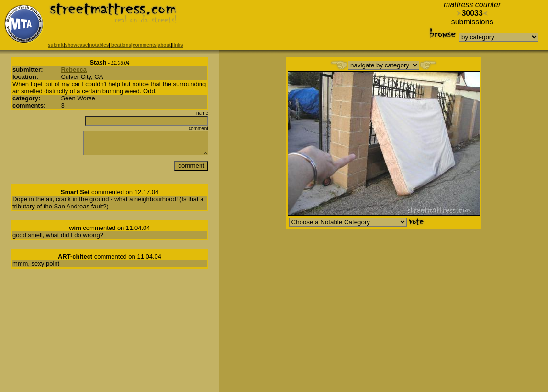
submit (56, 45)
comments (145, 45)
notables (99, 45)
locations (121, 45)
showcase (77, 45)
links (178, 45)
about (164, 45)
